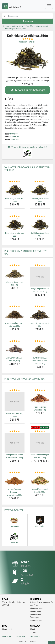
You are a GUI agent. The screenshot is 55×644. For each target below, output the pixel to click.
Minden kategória (37, 608)
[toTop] (51, 642)
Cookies (33, 632)
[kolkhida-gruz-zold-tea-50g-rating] (15, 216)
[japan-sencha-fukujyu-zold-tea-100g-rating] (40, 431)
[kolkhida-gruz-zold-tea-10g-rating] (40, 216)
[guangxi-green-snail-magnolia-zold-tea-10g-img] (40, 349)
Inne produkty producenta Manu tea (24, 379)
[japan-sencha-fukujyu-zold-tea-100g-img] (40, 443)
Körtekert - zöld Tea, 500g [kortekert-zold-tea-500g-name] (15, 415)
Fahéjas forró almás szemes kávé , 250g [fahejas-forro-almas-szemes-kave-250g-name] (14, 456)
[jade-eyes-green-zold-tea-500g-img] (15, 349)
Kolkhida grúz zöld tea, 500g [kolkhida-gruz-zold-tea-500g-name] (40, 200)
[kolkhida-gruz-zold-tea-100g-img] (15, 190)
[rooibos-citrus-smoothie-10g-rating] (40, 390)
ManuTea (15, 140)
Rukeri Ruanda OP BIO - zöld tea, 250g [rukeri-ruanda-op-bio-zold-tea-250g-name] (14, 325)
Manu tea (15, 137)
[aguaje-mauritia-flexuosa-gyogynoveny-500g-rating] (15, 473)
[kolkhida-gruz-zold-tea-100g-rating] (15, 182)
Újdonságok (35, 618)
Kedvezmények (36, 621)
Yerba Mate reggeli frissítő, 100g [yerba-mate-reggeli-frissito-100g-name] (40, 491)
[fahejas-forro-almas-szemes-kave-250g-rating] (15, 431)
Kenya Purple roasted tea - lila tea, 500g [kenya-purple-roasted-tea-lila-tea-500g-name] (40, 290)
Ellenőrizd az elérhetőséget (27, 90)
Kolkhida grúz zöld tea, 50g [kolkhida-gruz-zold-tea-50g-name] (15, 234)
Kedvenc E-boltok (14, 510)
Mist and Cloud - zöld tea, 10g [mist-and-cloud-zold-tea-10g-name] (14, 284)
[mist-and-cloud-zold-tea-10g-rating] (15, 265)
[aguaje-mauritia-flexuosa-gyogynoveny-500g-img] (15, 481)
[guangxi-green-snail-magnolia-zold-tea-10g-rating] (40, 341)
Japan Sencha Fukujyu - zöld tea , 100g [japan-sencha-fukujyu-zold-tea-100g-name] (40, 456)
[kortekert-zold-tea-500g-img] (15, 402)
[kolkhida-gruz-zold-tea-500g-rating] (40, 182)
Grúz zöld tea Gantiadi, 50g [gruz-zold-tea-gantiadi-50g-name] (40, 325)
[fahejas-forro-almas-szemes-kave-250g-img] (15, 443)
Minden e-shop (36, 615)
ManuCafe (20, 636)
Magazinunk (7, 629)
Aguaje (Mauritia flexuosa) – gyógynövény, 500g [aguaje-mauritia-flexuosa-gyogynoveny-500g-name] (15, 492)
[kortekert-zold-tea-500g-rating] (15, 390)
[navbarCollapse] (49, 6)
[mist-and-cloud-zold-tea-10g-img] (15, 273)
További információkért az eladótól (27, 152)
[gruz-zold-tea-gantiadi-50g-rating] (40, 307)
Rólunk (32, 629)
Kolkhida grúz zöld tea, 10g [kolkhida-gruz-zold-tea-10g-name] (40, 234)
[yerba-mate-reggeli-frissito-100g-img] (40, 481)
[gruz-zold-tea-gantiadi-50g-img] (40, 315)
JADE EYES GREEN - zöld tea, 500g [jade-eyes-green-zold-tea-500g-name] (15, 359)
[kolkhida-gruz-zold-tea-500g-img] (40, 190)
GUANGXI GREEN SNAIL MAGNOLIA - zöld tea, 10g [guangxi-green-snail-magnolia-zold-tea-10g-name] (40, 361)
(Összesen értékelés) (28, 42)
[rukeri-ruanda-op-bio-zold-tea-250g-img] (15, 315)
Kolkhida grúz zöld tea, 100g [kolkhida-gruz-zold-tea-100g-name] (15, 200)
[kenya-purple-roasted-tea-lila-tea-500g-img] (40, 277)
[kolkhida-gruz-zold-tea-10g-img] (40, 224)
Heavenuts (35, 636)
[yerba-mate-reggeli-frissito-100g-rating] (40, 473)
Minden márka (35, 611)
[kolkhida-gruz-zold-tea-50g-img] (15, 224)
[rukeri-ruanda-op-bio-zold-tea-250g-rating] (15, 307)
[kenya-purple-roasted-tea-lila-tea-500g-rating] (40, 265)
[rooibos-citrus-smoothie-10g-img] (40, 398)
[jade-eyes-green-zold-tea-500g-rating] (15, 341)
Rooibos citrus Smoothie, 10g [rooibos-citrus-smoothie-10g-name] (40, 408)
